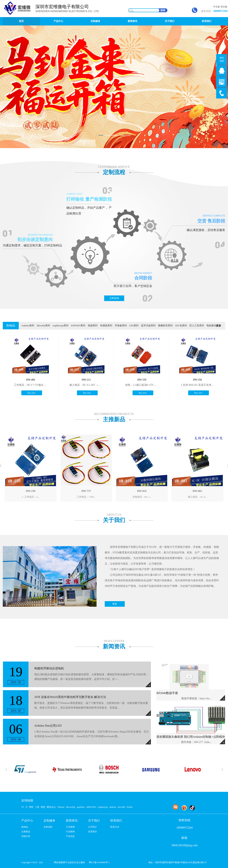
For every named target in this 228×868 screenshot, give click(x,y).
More (222, 698)
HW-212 (86, 380)
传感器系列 (106, 325)
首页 (21, 21)
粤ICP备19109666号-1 (99, 862)
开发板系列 (121, 325)
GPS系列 (134, 325)
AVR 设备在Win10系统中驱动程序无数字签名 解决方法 (70, 697)
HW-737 (86, 491)
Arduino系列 (28, 325)
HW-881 (197, 491)
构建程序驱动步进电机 (49, 668)
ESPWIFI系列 (78, 325)
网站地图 (58, 862)
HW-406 (31, 380)
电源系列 (93, 325)
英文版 (224, 7)
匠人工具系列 (197, 325)
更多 (219, 326)
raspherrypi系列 (61, 325)
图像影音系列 (165, 325)
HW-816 (142, 491)
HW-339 (142, 380)
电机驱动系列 (214, 325)
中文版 (217, 7)
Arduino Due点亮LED (48, 726)
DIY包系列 (181, 325)
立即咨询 (114, 298)
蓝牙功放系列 (148, 325)
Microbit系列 (43, 325)
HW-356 (197, 380)
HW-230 (31, 491)
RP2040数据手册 (167, 693)
